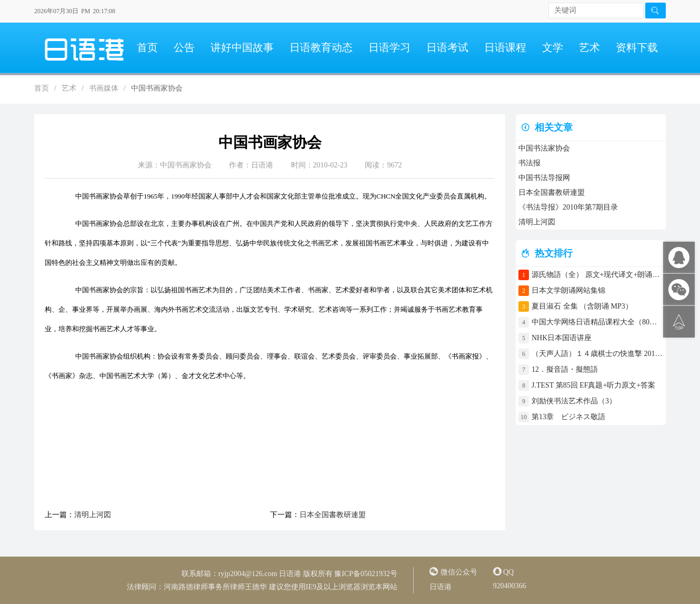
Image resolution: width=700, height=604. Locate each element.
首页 (147, 47)
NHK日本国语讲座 (562, 338)
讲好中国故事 (242, 47)
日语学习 (389, 47)
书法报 (529, 163)
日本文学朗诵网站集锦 (568, 290)
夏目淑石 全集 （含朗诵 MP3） (582, 306)
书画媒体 (104, 88)
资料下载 (637, 47)
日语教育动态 (321, 47)
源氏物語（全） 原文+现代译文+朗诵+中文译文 (597, 275)
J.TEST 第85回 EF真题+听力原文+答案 (593, 385)
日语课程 (505, 47)
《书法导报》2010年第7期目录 (568, 207)
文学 (553, 47)
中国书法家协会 (544, 148)
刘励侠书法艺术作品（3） (574, 401)
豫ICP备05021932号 (366, 574)
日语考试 (447, 47)
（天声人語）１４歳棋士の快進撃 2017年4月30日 (597, 354)
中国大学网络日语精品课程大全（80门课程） (597, 322)
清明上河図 (93, 515)
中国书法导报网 (544, 178)
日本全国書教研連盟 (333, 515)
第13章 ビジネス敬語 (568, 417)
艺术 (589, 47)
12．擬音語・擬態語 (568, 369)
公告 (184, 47)
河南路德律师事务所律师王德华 (215, 587)
